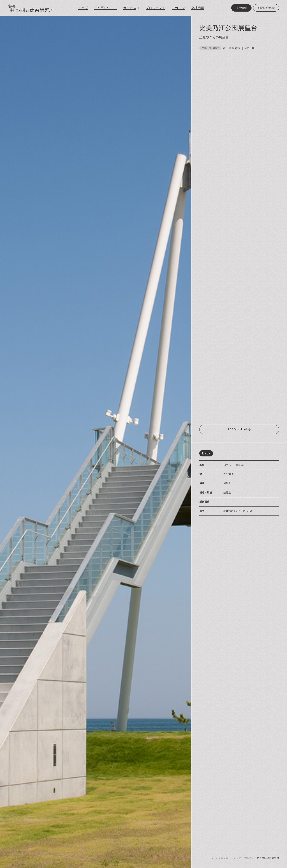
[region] (239, 442)
